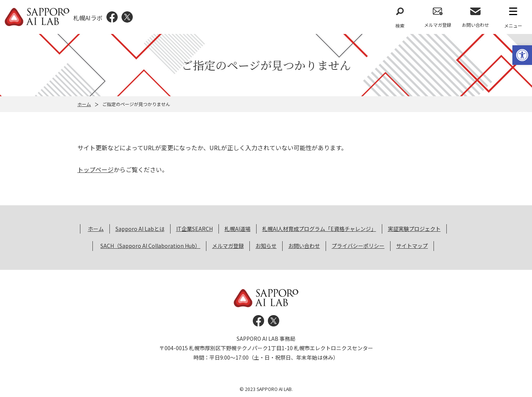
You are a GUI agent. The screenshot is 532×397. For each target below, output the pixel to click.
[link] (522, 55)
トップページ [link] (95, 169)
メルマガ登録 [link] (438, 25)
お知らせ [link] (266, 246)
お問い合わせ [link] (475, 25)
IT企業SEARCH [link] (195, 229)
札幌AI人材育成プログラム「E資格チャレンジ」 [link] (319, 229)
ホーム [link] (84, 104)
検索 (400, 25)
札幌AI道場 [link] (238, 229)
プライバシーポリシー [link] (358, 246)
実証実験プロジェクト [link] (414, 229)
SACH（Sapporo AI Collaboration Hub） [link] (150, 246)
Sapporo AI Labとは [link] (140, 229)
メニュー (513, 25)
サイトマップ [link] (412, 246)
